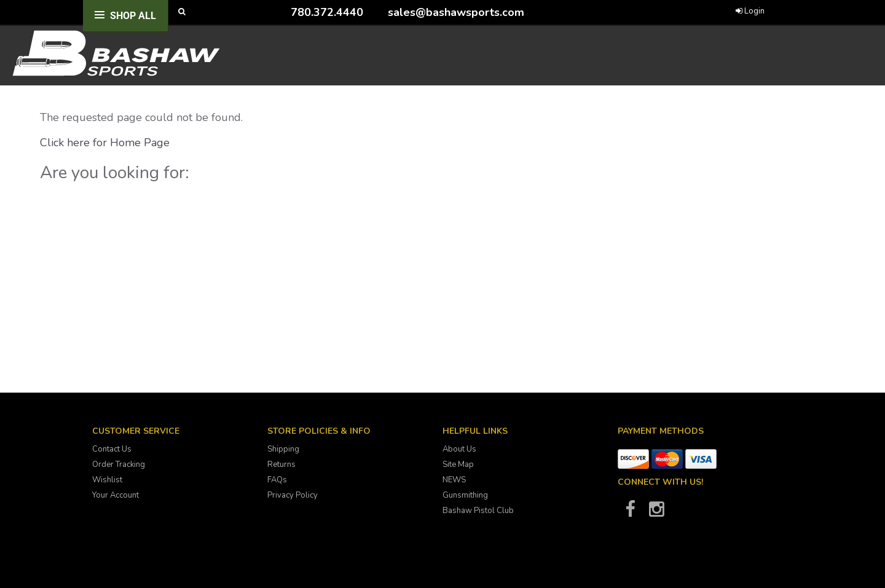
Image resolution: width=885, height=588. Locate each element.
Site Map (458, 465)
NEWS (454, 480)
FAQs (277, 480)
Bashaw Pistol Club (478, 511)
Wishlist (107, 480)
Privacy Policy (293, 495)
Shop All (133, 16)
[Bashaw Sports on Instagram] (656, 513)
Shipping (283, 449)
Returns (281, 465)
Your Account (116, 495)
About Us (459, 449)
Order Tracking (119, 465)
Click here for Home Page (105, 143)
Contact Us (112, 449)
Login (750, 11)
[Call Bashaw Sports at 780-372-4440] (281, 12)
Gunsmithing (465, 495)
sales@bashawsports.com (456, 12)
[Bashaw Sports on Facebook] (630, 513)
